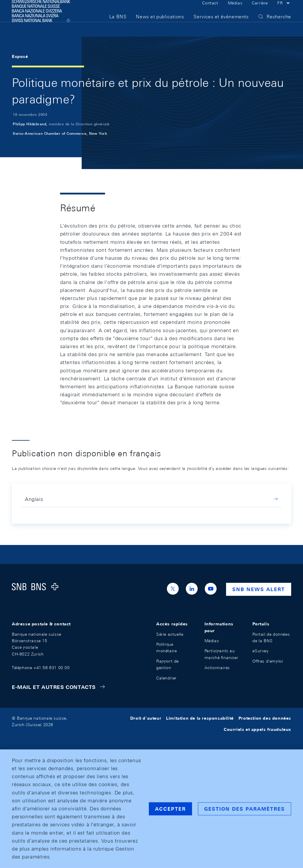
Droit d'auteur (146, 718)
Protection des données (265, 718)
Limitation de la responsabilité (200, 718)
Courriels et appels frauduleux (257, 729)
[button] (284, 11)
